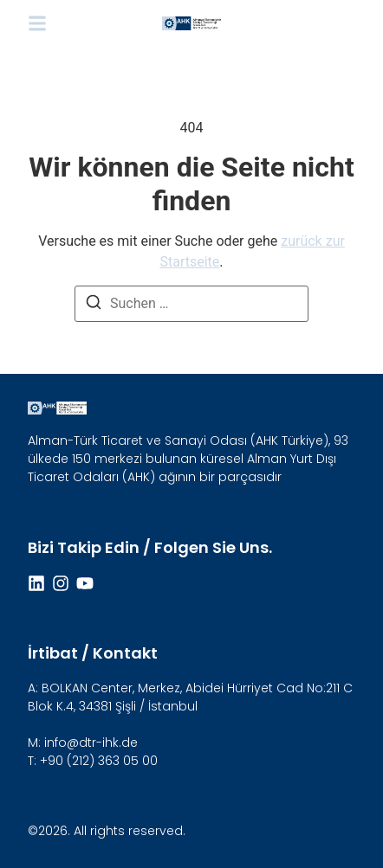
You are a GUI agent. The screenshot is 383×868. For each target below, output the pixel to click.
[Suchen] (94, 305)
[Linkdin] (36, 583)
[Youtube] (85, 583)
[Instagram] (61, 583)
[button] (37, 23)
